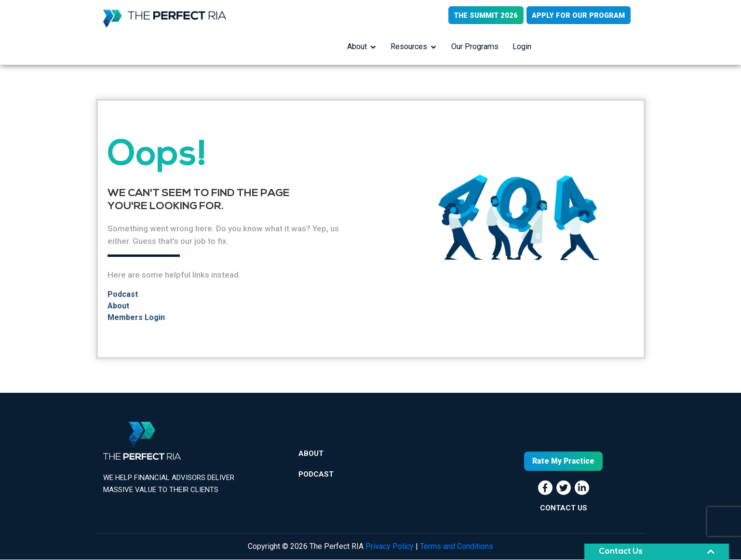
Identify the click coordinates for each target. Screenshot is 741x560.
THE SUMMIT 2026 (484, 15)
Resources (409, 47)
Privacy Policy (390, 547)
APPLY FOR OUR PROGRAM (578, 15)
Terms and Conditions (457, 547)
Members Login (136, 318)
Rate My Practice (564, 461)
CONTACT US (564, 508)
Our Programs (475, 47)
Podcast (123, 295)
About (357, 47)
